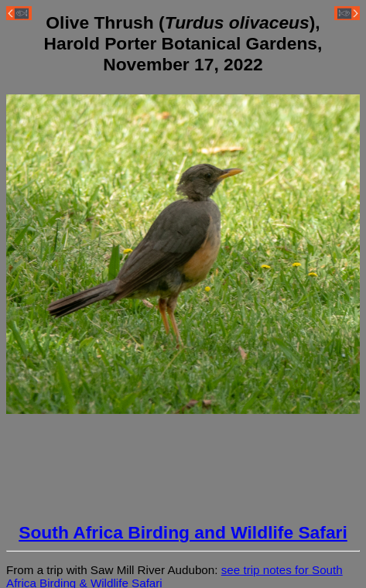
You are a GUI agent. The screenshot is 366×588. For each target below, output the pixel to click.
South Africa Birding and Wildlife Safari (183, 532)
